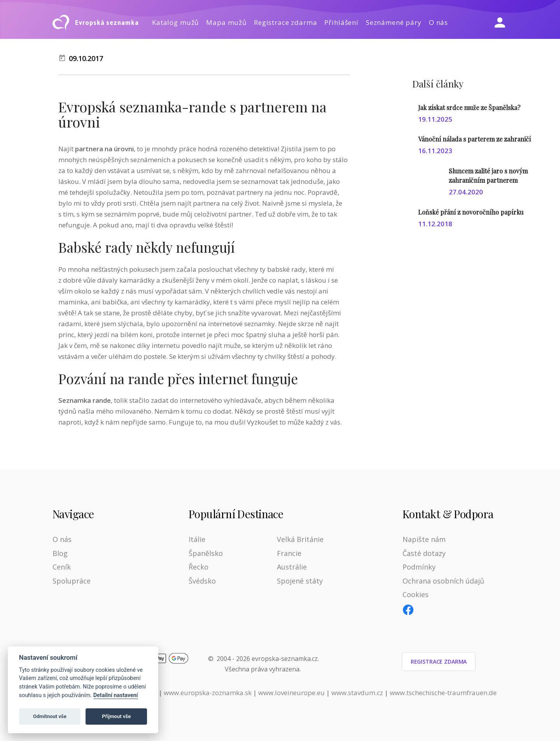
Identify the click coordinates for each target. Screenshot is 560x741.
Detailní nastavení (116, 695)
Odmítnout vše (50, 716)
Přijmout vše (116, 716)
